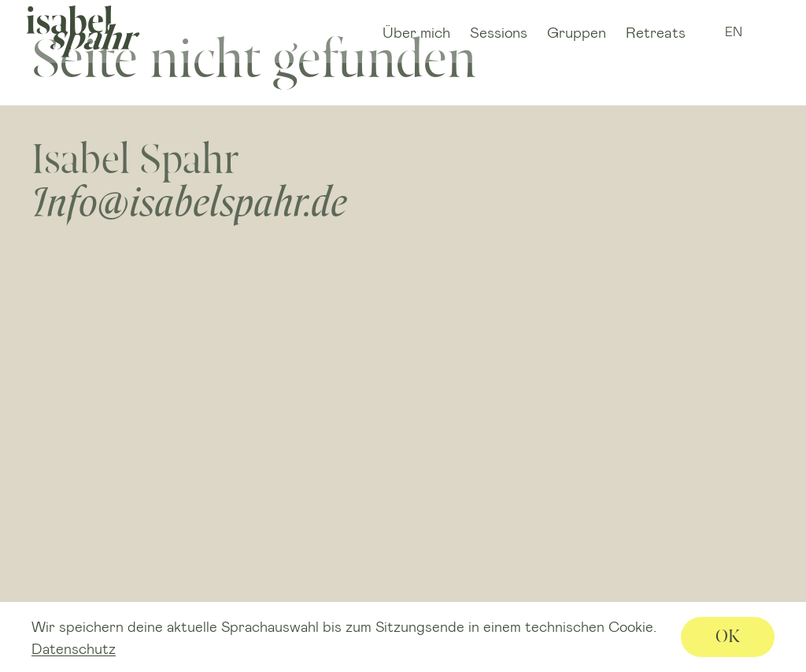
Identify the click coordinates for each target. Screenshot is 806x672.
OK (728, 636)
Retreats (656, 32)
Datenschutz (74, 649)
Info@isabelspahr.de (189, 202)
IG (765, 32)
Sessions (499, 32)
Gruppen (577, 32)
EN (734, 31)
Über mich (416, 32)
